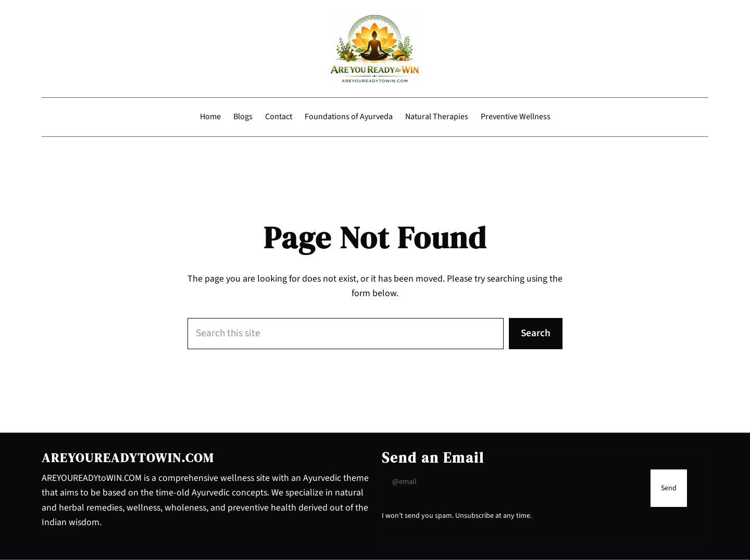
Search (536, 333)
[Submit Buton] (669, 488)
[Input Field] (514, 482)
